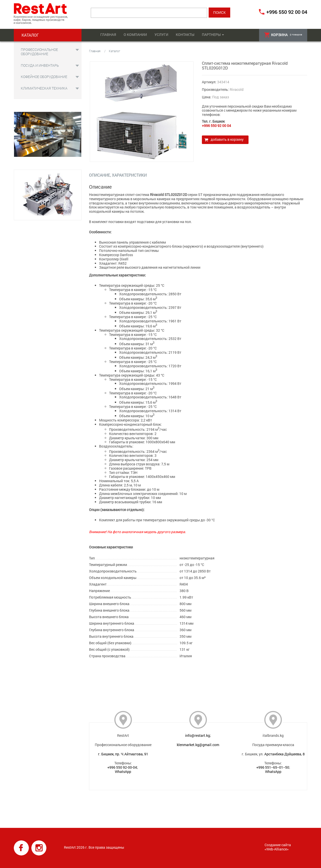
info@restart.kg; (198, 735)
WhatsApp (123, 772)
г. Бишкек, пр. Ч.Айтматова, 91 (123, 754)
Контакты (185, 34)
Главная (108, 34)
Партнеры (211, 34)
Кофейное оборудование (44, 77)
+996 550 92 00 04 (287, 12)
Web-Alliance (277, 849)
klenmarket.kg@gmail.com (198, 745)
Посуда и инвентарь (40, 65)
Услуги (161, 34)
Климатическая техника (44, 88)
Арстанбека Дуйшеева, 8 (285, 754)
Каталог (114, 51)
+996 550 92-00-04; (123, 767)
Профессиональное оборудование (39, 52)
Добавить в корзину (227, 139)
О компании (135, 34)
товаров (283, 35)
